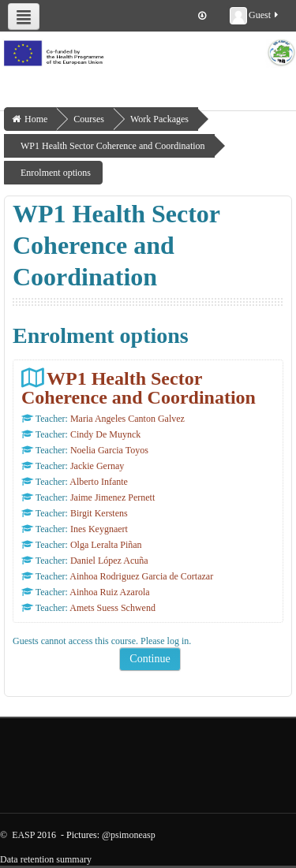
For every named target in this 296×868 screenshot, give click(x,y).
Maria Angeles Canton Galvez (127, 419)
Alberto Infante (99, 482)
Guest (255, 16)
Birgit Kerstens (99, 513)
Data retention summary (46, 859)
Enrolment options (56, 173)
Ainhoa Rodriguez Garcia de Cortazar (141, 576)
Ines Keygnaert (99, 529)
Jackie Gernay (97, 466)
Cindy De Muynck (105, 434)
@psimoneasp (129, 835)
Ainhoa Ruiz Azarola (109, 592)
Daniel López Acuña (109, 561)
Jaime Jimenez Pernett (112, 497)
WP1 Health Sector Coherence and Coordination (139, 387)
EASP (23, 835)
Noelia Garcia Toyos (109, 450)
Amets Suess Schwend (112, 608)
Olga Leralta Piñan (106, 545)
